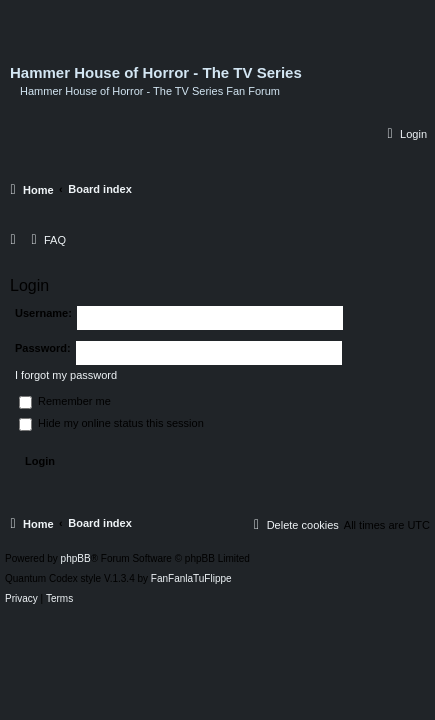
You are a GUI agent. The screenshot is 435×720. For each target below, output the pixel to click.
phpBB (76, 559)
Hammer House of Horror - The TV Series (156, 73)
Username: (43, 313)
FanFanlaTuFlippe (191, 579)
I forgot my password (66, 375)
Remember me (65, 401)
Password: (43, 348)
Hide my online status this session (111, 423)
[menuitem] (404, 134)
